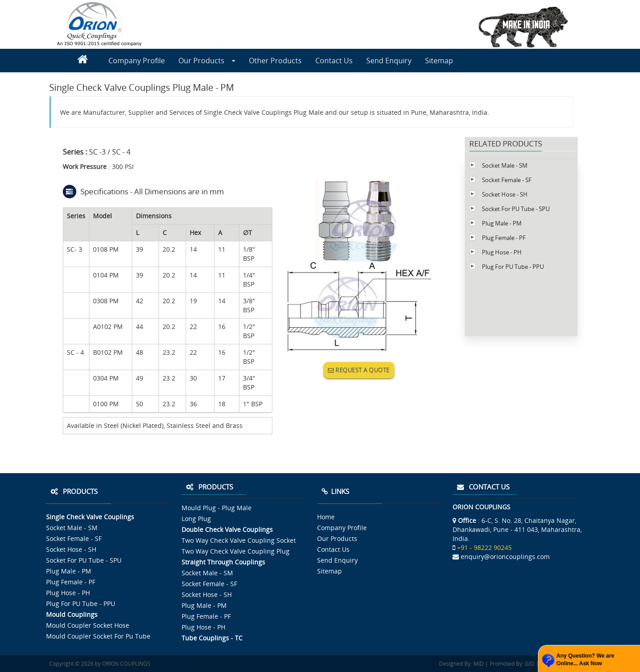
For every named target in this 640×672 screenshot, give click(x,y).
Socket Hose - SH (505, 194)
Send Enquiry (389, 61)
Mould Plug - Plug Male (217, 508)
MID (478, 664)
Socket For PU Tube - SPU (516, 209)
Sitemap (439, 61)
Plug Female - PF (504, 238)
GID (529, 664)
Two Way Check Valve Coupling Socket (239, 540)
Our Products (207, 61)
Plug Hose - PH (502, 252)
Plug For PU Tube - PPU (513, 267)
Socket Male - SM (505, 165)
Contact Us (334, 61)
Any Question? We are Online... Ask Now (585, 660)
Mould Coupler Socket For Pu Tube (98, 636)
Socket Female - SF (507, 180)
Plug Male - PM (502, 223)
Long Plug (196, 519)
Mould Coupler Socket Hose (88, 625)
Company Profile (137, 61)
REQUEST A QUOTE (359, 370)
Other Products (275, 61)
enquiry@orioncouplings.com (505, 557)
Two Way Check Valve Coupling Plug (236, 551)
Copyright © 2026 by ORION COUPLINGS (100, 664)
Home (326, 517)
